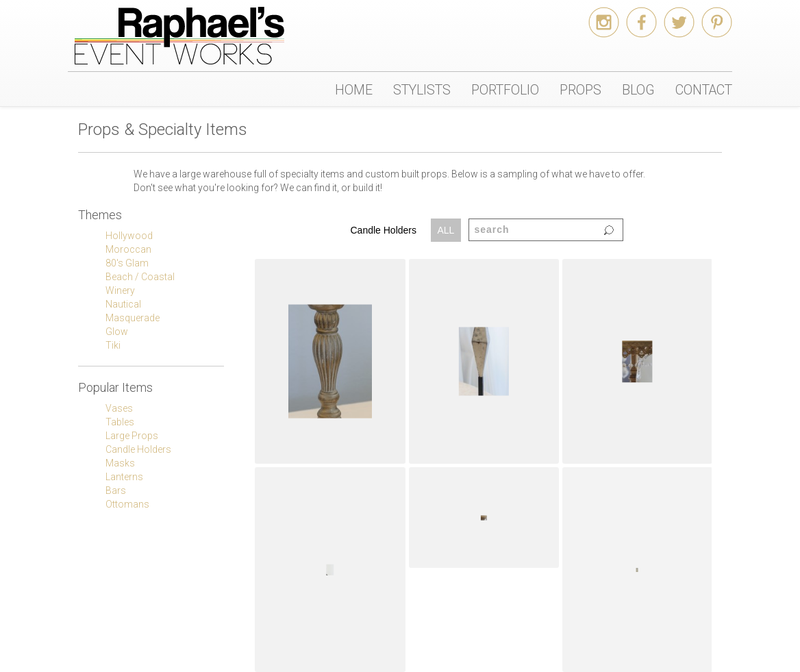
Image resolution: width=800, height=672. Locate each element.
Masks (120, 463)
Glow (117, 332)
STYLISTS (422, 90)
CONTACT (704, 90)
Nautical (123, 304)
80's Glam (127, 263)
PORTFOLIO (505, 90)
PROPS (580, 90)
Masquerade (133, 318)
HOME (354, 90)
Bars (116, 490)
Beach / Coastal (140, 277)
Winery (120, 290)
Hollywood (129, 236)
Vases (119, 408)
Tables (120, 422)
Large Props (132, 436)
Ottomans (127, 504)
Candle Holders (138, 449)
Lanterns (124, 477)
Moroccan (128, 249)
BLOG (638, 90)
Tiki (113, 345)
